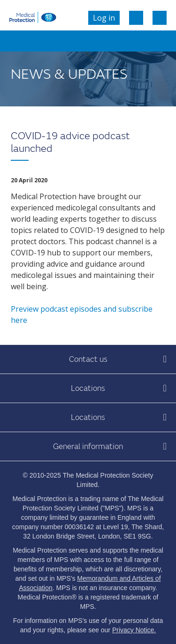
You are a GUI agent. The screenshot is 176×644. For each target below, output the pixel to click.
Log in (104, 18)
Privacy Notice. (134, 630)
